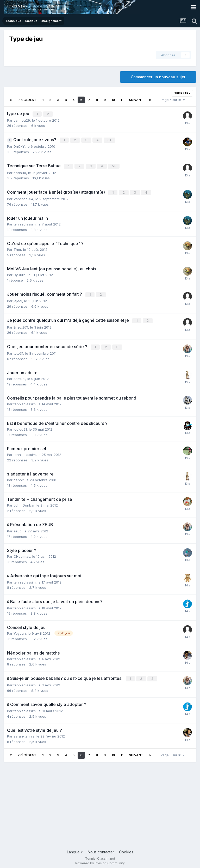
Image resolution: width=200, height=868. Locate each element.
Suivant (136, 100)
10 (113, 100)
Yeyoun (20, 631)
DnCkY (19, 146)
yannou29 (22, 120)
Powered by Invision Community (100, 860)
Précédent (27, 100)
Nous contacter (101, 849)
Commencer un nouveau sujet (158, 77)
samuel (19, 376)
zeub (18, 528)
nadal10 (20, 172)
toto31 (18, 351)
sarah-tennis (24, 733)
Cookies (126, 849)
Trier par (182, 93)
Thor (17, 248)
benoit (19, 478)
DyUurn (20, 274)
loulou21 (20, 427)
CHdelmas (22, 554)
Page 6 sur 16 (173, 100)
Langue (75, 849)
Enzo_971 (21, 325)
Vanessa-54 (23, 198)
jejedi (18, 299)
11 (122, 100)
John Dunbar (24, 503)
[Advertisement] (100, 805)
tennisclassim (25, 223)
